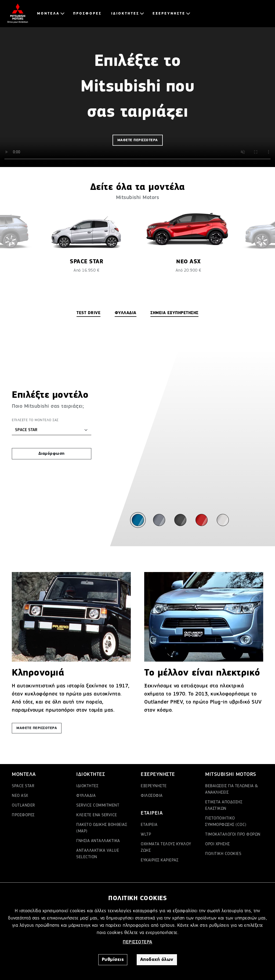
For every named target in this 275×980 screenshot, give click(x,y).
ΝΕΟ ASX (20, 796)
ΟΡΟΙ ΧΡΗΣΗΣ (218, 844)
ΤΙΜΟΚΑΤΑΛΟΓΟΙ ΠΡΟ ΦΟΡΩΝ (233, 835)
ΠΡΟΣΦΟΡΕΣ (87, 13)
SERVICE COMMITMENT (98, 805)
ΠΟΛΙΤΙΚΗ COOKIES (223, 854)
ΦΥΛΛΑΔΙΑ (126, 313)
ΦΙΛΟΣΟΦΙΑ (152, 796)
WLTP (146, 835)
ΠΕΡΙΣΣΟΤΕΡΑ (137, 942)
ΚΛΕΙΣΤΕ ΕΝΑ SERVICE (97, 815)
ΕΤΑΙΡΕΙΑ (149, 825)
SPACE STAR (23, 786)
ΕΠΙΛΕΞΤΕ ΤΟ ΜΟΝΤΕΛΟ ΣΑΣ (35, 420)
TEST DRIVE (88, 313)
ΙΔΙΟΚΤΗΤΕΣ (125, 13)
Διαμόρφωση (52, 454)
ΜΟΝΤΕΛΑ (48, 13)
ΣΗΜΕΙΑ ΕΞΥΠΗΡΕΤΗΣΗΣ (174, 313)
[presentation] (21, 266)
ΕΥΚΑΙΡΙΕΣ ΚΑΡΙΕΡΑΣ (160, 860)
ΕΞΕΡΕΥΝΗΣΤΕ (169, 13)
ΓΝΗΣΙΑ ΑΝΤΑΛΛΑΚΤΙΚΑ (98, 841)
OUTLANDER (23, 805)
